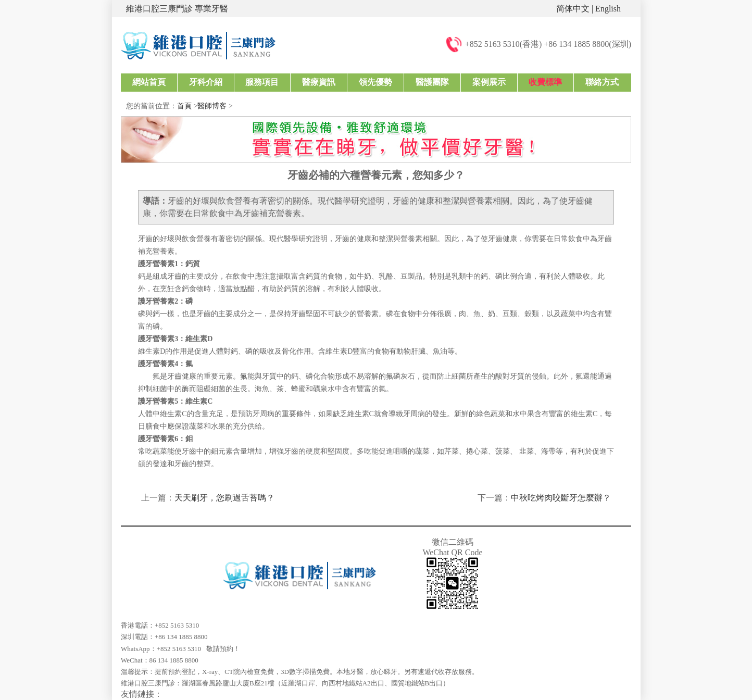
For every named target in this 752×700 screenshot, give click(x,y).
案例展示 (489, 82)
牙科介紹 (206, 82)
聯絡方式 (602, 82)
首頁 (184, 106)
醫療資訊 (319, 82)
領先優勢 (375, 82)
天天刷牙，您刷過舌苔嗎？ (224, 498)
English (608, 9)
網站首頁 (149, 82)
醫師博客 (212, 106)
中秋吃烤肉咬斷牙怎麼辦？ (561, 498)
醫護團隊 (432, 82)
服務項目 (262, 82)
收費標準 (545, 82)
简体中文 (573, 9)
